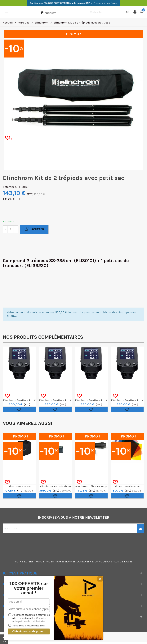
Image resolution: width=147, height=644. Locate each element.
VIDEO (50, 562)
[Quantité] (11, 229)
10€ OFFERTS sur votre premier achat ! (29, 588)
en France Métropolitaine (73, 3)
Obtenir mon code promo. (29, 631)
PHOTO (38, 562)
